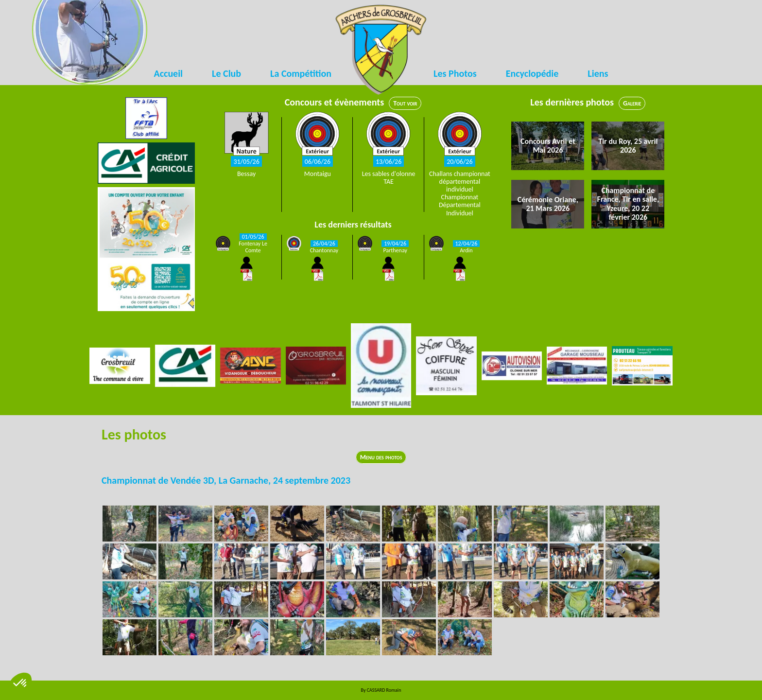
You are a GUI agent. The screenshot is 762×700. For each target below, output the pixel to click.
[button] (20, 683)
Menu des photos (381, 457)
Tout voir (405, 103)
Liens (598, 73)
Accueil (168, 73)
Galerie (632, 103)
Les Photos (455, 73)
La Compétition (301, 73)
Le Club (226, 73)
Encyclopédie (532, 73)
